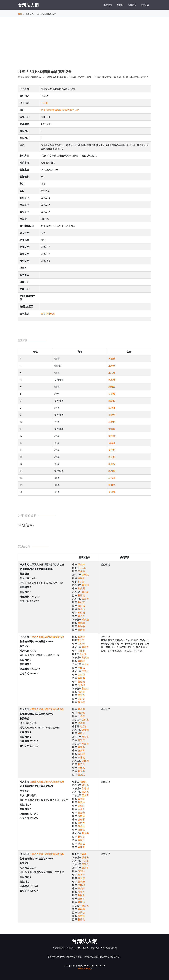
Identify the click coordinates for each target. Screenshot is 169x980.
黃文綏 (81, 702)
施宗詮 (81, 871)
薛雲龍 (81, 916)
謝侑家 (85, 720)
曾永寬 (81, 878)
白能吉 (81, 651)
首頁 (20, 14)
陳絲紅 (81, 806)
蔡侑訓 (112, 478)
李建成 (81, 668)
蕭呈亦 (81, 695)
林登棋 (112, 422)
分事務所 (132, 5)
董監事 (120, 5)
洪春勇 (83, 854)
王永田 (44, 103)
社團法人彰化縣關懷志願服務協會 (47, 637)
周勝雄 (81, 885)
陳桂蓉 (112, 436)
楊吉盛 (112, 471)
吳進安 (81, 740)
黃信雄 (112, 450)
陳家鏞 (81, 909)
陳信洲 (112, 408)
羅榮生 (112, 387)
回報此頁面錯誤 (85, 968)
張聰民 (83, 782)
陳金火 (112, 464)
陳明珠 (112, 380)
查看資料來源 (48, 314)
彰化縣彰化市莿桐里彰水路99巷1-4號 (60, 110)
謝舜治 (81, 912)
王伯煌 (112, 373)
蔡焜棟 (85, 906)
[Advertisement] (85, 46)
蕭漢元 (81, 840)
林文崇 (81, 771)
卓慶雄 (81, 661)
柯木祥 (81, 875)
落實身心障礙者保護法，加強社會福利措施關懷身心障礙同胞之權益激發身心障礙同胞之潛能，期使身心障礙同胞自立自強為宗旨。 (84, 77)
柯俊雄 (112, 457)
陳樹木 (81, 895)
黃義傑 (112, 429)
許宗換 (85, 785)
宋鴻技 (85, 671)
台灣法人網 (28, 5)
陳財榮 (112, 485)
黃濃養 (112, 492)
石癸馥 (112, 394)
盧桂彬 (81, 819)
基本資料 (108, 5)
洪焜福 (81, 844)
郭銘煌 (85, 688)
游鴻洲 (81, 723)
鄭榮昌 (81, 899)
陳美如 (112, 401)
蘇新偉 (81, 830)
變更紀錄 (145, 5)
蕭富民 (85, 792)
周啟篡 (81, 768)
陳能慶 (81, 847)
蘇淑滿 (112, 443)
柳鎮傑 (81, 713)
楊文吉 (81, 892)
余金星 (112, 415)
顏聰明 (85, 788)
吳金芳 (112, 359)
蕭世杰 (81, 823)
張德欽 (81, 637)
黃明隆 (83, 654)
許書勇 (81, 750)
